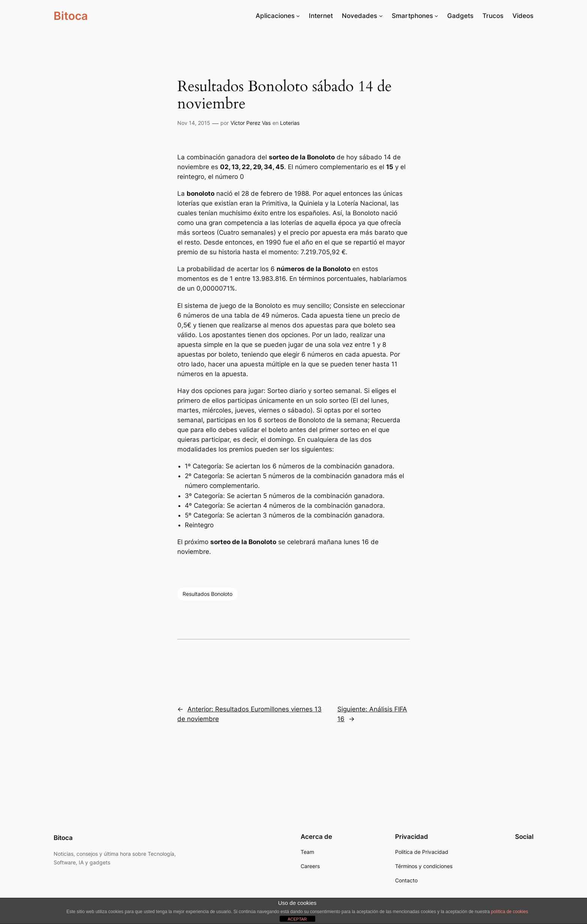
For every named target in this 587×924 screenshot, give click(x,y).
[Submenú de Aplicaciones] (298, 16)
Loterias (290, 123)
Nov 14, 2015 (194, 123)
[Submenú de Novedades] (381, 16)
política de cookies (510, 912)
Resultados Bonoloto (207, 594)
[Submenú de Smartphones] (436, 16)
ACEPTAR (297, 919)
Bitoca (71, 16)
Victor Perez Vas (251, 123)
